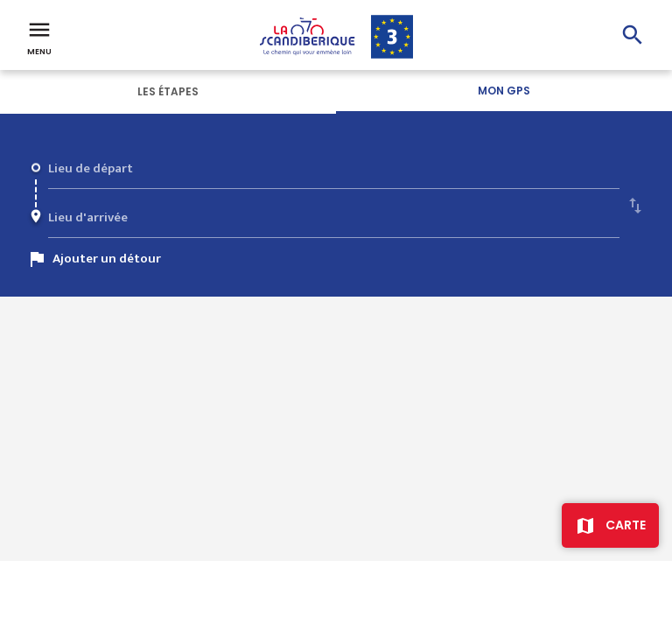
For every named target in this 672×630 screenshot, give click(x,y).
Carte (626, 525)
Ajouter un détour (107, 259)
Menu (39, 37)
